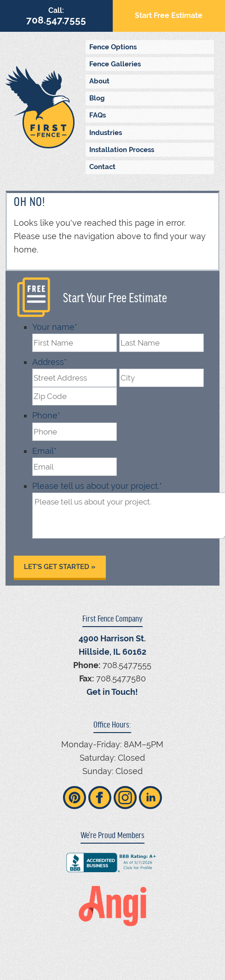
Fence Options (113, 47)
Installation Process (122, 150)
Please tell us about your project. (97, 486)
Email (44, 451)
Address (49, 362)
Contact (102, 167)
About (99, 81)
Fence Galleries (115, 64)
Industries (106, 133)
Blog (97, 98)
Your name (55, 327)
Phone (46, 415)
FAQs (98, 115)
